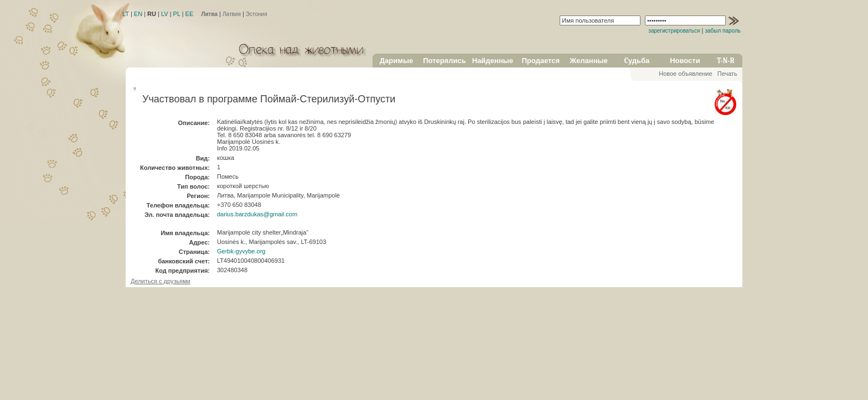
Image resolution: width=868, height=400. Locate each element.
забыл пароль (723, 31)
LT (126, 14)
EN (138, 14)
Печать (727, 74)
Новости (685, 61)
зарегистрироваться (674, 31)
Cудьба (637, 61)
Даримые (396, 61)
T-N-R (726, 61)
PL (177, 14)
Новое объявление (685, 74)
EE (190, 14)
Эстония (257, 14)
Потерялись (444, 61)
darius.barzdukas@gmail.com (257, 214)
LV (165, 14)
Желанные (589, 61)
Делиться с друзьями (161, 281)
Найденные (493, 61)
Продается (541, 61)
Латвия (232, 14)
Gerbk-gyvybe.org (241, 251)
